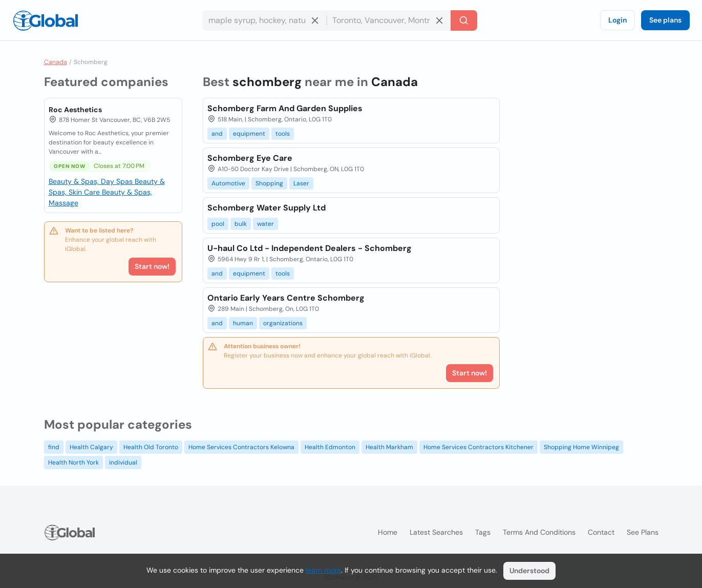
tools (283, 134)
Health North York (73, 463)
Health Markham (389, 447)
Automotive (228, 183)
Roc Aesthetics (75, 110)
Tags (483, 532)
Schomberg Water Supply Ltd (267, 208)
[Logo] (46, 20)
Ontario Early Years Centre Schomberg (286, 298)
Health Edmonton (330, 447)
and (217, 134)
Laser (301, 183)
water (265, 224)
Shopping (269, 183)
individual (123, 463)
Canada (56, 62)
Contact (601, 532)
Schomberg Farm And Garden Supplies (285, 108)
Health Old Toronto (151, 447)
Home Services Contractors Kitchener (478, 447)
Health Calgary (91, 447)
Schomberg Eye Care (250, 158)
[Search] (464, 20)
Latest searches (436, 532)
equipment (249, 134)
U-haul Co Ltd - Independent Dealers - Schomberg (310, 248)
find (54, 447)
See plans (665, 20)
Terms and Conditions (539, 532)
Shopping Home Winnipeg (581, 447)
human (243, 323)
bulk (241, 224)
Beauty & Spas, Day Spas (92, 181)
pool (218, 224)
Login (618, 20)
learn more (323, 570)
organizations (283, 323)
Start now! (152, 266)
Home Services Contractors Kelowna (241, 447)
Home (388, 532)
